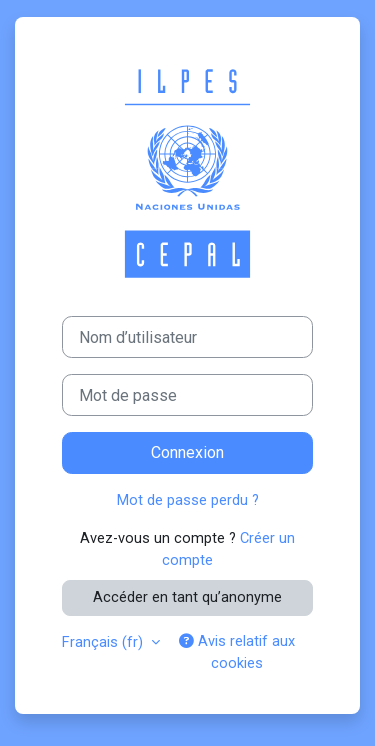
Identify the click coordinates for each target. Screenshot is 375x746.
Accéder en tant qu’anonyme (187, 597)
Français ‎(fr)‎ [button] (104, 642)
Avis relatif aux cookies (237, 652)
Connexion (187, 452)
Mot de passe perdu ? (188, 500)
